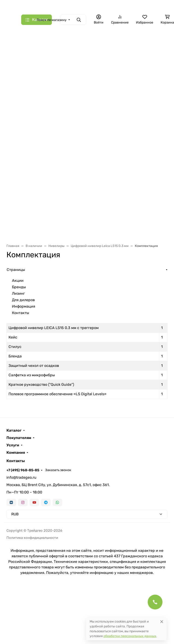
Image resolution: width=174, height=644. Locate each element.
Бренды (19, 287)
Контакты (21, 313)
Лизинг (18, 293)
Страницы (16, 270)
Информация (24, 306)
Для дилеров (23, 300)
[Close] (162, 622)
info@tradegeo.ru (21, 477)
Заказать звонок (58, 470)
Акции (18, 280)
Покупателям (19, 438)
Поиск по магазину (52, 20)
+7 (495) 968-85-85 (23, 470)
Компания (16, 453)
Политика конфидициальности (32, 538)
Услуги (13, 445)
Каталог (14, 430)
